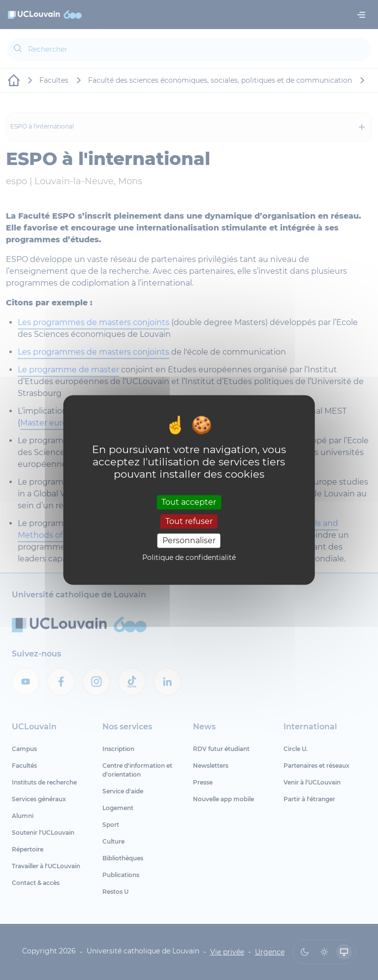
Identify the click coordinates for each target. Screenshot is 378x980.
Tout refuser (189, 521)
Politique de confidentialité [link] (189, 558)
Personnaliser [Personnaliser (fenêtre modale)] (189, 540)
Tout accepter (189, 502)
